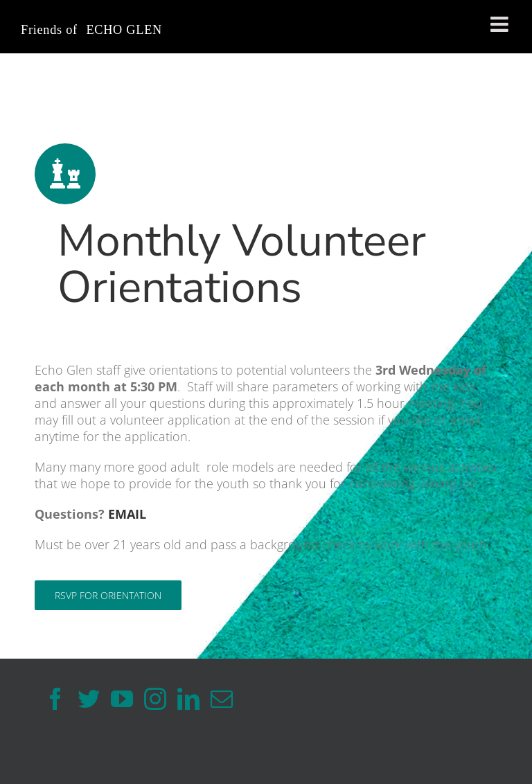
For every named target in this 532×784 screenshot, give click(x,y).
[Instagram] (155, 699)
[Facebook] (55, 699)
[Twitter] (89, 699)
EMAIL (127, 514)
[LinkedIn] (188, 699)
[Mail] (222, 699)
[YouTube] (122, 699)
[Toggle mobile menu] (501, 24)
